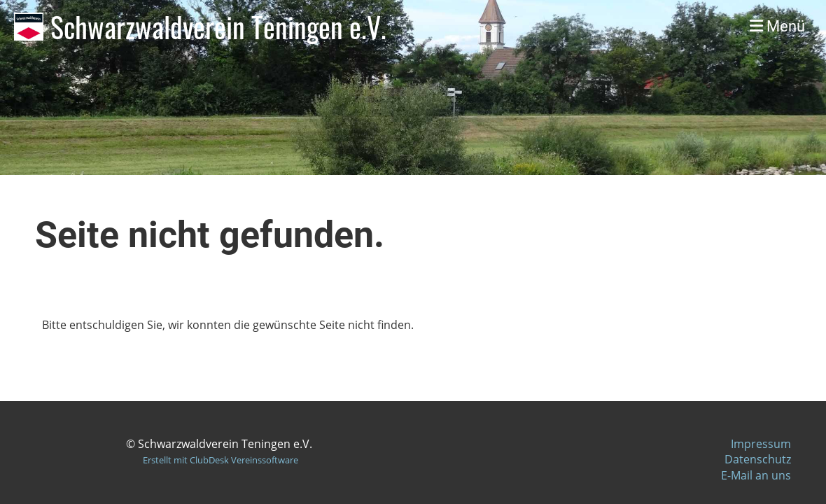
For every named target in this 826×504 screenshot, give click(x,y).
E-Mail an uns (756, 475)
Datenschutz (758, 459)
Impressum (761, 444)
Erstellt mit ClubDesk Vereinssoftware (220, 460)
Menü (777, 26)
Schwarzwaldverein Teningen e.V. (218, 27)
